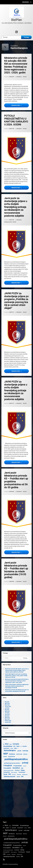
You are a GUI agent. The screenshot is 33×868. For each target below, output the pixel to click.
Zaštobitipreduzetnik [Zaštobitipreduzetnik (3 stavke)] (9, 856)
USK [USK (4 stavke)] (4, 854)
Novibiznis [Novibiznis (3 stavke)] (12, 833)
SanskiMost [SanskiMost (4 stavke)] (4, 767)
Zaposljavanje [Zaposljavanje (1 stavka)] (13, 774)
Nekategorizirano (8, 222)
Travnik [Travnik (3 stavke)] (28, 852)
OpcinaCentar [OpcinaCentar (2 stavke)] (11, 836)
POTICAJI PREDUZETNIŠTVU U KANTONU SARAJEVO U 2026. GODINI (16, 120)
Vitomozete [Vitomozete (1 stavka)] (7, 774)
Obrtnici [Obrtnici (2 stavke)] (13, 754)
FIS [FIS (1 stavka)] (9, 746)
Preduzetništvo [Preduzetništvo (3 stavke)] (6, 765)
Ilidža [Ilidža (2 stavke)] (4, 748)
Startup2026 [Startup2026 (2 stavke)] (6, 851)
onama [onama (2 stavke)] (5, 836)
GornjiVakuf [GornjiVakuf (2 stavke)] (20, 827)
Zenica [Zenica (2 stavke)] (6, 776)
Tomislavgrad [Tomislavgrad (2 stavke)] (10, 772)
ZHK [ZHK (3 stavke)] (10, 776)
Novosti (25, 77)
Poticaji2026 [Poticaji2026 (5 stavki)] (7, 845)
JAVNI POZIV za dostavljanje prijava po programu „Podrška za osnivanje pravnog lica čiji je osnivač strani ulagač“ (16, 300)
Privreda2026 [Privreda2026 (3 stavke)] (7, 847)
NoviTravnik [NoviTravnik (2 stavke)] (7, 754)
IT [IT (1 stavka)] (6, 748)
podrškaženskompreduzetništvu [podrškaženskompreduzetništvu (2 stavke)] (12, 842)
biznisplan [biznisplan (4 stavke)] (4, 743)
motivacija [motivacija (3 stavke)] (13, 750)
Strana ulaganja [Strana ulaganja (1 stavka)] (14, 852)
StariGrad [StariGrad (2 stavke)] (5, 770)
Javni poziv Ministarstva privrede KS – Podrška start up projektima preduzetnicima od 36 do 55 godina (16, 479)
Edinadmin (19, 77)
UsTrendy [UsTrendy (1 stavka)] (8, 854)
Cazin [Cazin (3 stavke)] (6, 746)
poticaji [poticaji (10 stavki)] (13, 762)
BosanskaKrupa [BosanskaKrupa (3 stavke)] (24, 825)
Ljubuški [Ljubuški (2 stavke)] (7, 750)
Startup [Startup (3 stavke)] (11, 770)
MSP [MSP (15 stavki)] (5, 833)
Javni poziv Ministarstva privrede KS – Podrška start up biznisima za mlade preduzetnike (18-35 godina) (16, 569)
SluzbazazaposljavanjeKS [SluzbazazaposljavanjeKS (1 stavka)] (8, 850)
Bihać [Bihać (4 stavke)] (6, 825)
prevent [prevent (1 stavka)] (13, 765)
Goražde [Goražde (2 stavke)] (13, 746)
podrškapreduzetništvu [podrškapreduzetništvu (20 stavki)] (16, 838)
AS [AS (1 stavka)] (3, 825)
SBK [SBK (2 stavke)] (10, 768)
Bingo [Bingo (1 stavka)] (10, 825)
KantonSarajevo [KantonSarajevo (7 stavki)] (11, 830)
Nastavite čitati (20, 105)
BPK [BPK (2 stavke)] (2, 746)
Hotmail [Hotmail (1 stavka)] (26, 827)
